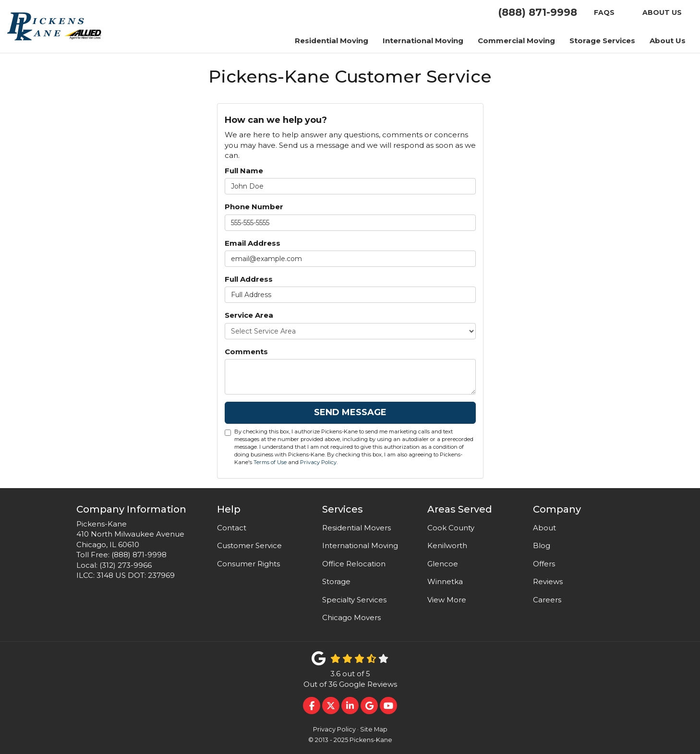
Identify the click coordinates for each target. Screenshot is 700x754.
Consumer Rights (248, 564)
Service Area (249, 315)
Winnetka (445, 581)
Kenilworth (447, 545)
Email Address (253, 243)
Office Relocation (354, 564)
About (544, 528)
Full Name (244, 171)
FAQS (604, 12)
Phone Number (254, 207)
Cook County (451, 528)
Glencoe (443, 564)
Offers (544, 564)
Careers (547, 600)
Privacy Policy (318, 462)
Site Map (374, 729)
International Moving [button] (423, 41)
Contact (232, 528)
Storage (336, 581)
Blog (542, 545)
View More (447, 600)
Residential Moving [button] (332, 41)
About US (662, 12)
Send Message (350, 412)
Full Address (249, 279)
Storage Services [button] (602, 41)
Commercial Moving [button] (516, 41)
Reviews (548, 581)
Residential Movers (356, 528)
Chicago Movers (351, 617)
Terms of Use (270, 462)
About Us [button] (668, 41)
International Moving (360, 545)
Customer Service (249, 545)
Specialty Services (354, 600)
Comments (246, 352)
